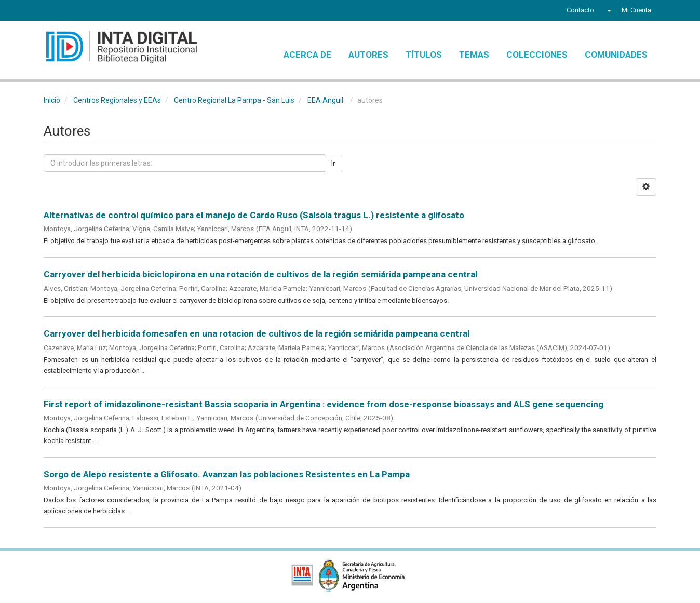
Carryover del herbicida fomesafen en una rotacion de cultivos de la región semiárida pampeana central (257, 333)
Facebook (50, 11)
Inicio (52, 100)
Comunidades (616, 55)
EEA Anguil (325, 100)
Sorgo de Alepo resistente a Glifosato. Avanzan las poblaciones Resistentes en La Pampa (227, 474)
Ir (333, 164)
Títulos (424, 55)
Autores (368, 55)
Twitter (68, 11)
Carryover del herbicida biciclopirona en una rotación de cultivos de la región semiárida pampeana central (260, 274)
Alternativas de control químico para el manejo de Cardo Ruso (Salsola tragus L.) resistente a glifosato (254, 215)
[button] (608, 10)
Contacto (580, 10)
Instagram (107, 11)
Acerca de (307, 55)
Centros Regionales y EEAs (117, 100)
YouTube (88, 11)
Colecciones (537, 55)
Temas (474, 55)
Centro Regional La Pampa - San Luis (234, 100)
